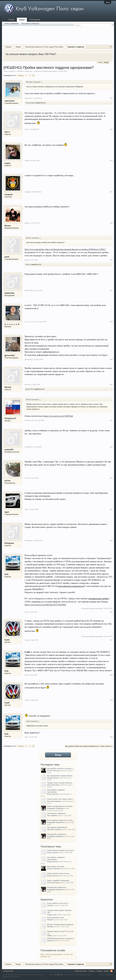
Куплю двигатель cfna (55, 918)
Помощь (92, 971)
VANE (49, 936)
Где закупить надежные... (57, 813)
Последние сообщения (30, 23)
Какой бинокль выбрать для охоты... (61, 850)
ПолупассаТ (10, 418)
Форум (22, 20)
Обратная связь (81, 971)
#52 (111, 447)
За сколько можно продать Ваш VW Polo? (31, 54)
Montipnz (51, 927)
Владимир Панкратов (55, 808)
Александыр (30, 103)
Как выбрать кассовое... (56, 866)
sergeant (9, 194)
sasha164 (9, 449)
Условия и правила (106, 975)
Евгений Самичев (54, 801)
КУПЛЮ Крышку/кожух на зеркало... (61, 938)
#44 (111, 192)
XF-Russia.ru (15, 977)
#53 (111, 478)
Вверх (107, 971)
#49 (111, 359)
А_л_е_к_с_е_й (12, 324)
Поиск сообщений (12, 23)
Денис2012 (10, 355)
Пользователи (35, 20)
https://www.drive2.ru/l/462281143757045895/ (45, 605)
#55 (111, 541)
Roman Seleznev (53, 771)
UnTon (8, 481)
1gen (7, 512)
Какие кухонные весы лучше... (59, 873)
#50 (111, 385)
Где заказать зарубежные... (58, 827)
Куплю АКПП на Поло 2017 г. (58, 903)
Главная (11, 20)
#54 (111, 509)
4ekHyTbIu (10, 293)
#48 (111, 322)
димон (55, 71)
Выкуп (106, 62)
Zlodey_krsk (52, 915)
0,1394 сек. (59, 975)
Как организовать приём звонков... (60, 776)
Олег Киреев (52, 815)
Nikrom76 (51, 941)
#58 (111, 675)
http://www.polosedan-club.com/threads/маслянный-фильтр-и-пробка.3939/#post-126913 (65, 249)
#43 (111, 160)
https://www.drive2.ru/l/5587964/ (58, 416)
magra (7, 163)
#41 (111, 98)
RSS (111, 971)
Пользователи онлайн (53, 950)
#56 (111, 612)
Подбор (100, 62)
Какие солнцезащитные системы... (60, 806)
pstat (7, 257)
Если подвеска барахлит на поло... (61, 820)
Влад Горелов (52, 778)
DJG (7, 574)
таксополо (10, 101)
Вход (108, 2)
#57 (111, 640)
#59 (111, 700)
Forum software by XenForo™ (24, 975)
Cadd (7, 640)
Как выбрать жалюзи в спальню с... (61, 768)
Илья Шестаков (53, 785)
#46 (111, 260)
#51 (111, 420)
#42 (111, 129)
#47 (111, 290)
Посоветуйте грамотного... (57, 834)
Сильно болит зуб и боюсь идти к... (61, 799)
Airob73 (50, 905)
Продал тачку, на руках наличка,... (60, 783)
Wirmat (8, 387)
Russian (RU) (8, 971)
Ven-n (7, 132)
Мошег (8, 226)
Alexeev (50, 920)
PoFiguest (9, 543)
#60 (111, 737)
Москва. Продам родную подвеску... (61, 924)
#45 (111, 223)
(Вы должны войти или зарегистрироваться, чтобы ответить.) (89, 746)
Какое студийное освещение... (59, 880)
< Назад (20, 75)
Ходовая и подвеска (24, 71)
